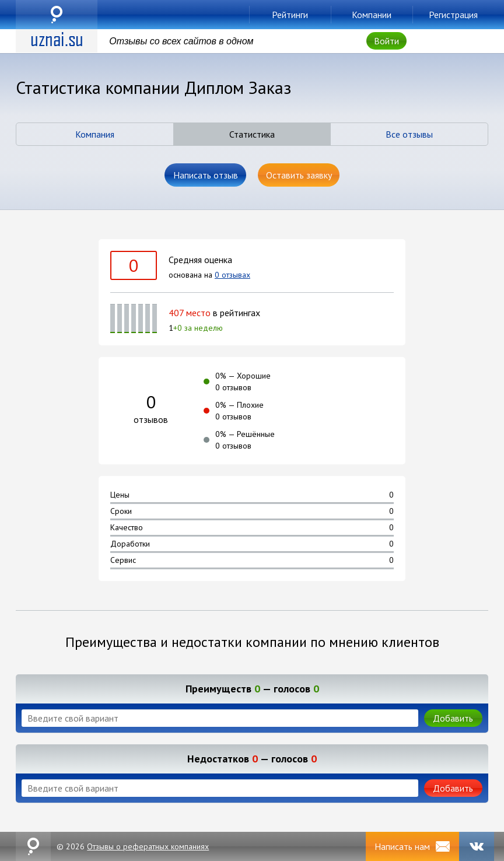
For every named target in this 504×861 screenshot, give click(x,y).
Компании (372, 15)
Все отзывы (409, 134)
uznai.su (57, 15)
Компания (95, 134)
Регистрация (453, 15)
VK (477, 846)
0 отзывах (232, 275)
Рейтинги (290, 15)
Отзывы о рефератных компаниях (148, 846)
